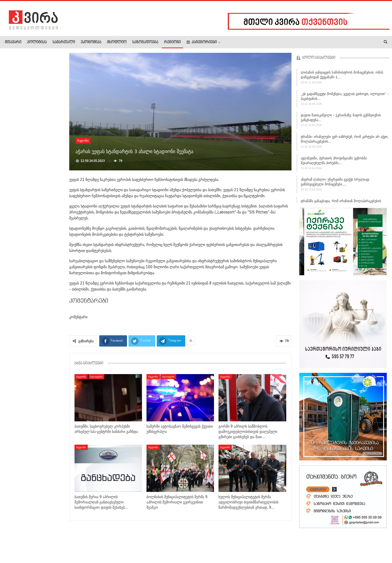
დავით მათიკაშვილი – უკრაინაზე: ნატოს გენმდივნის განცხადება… (341, 119)
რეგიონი (172, 42)
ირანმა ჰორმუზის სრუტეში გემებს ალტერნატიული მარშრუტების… (41, 302)
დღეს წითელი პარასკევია (38, 251)
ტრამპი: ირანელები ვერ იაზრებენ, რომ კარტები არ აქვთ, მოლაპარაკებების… (345, 140)
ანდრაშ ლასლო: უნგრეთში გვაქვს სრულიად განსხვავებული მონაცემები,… (335, 183)
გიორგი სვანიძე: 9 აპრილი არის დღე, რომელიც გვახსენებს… (45, 204)
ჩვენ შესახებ (13, 544)
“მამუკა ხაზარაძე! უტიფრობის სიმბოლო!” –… (41, 158)
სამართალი (64, 42)
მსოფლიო (117, 42)
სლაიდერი (96, 377)
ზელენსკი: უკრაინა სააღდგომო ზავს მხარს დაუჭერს (45, 275)
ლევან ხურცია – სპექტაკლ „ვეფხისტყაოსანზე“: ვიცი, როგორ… (43, 131)
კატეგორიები (202, 42)
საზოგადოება (145, 42)
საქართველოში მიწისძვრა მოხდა (41, 181)
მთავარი (13, 42)
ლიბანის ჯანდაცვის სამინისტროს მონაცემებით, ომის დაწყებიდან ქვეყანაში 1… (342, 76)
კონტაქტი (58, 544)
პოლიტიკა (37, 42)
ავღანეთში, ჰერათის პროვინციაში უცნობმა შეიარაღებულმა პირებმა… (334, 162)
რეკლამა (37, 544)
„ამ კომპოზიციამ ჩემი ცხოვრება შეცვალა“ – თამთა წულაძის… (44, 104)
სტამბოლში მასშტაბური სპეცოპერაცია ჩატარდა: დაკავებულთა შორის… (45, 78)
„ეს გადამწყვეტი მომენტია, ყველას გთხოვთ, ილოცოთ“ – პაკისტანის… (345, 97)
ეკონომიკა (91, 42)
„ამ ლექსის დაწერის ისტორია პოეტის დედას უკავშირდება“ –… (45, 229)
